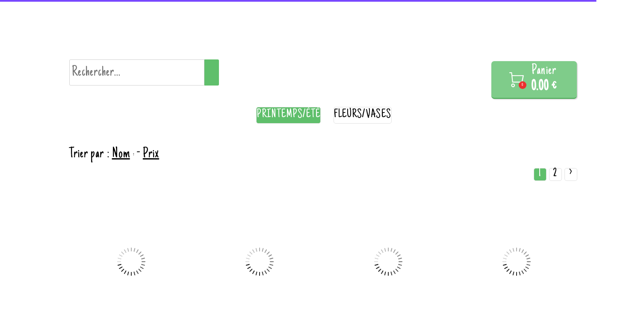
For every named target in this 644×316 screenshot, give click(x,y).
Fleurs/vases (363, 115)
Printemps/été (288, 115)
